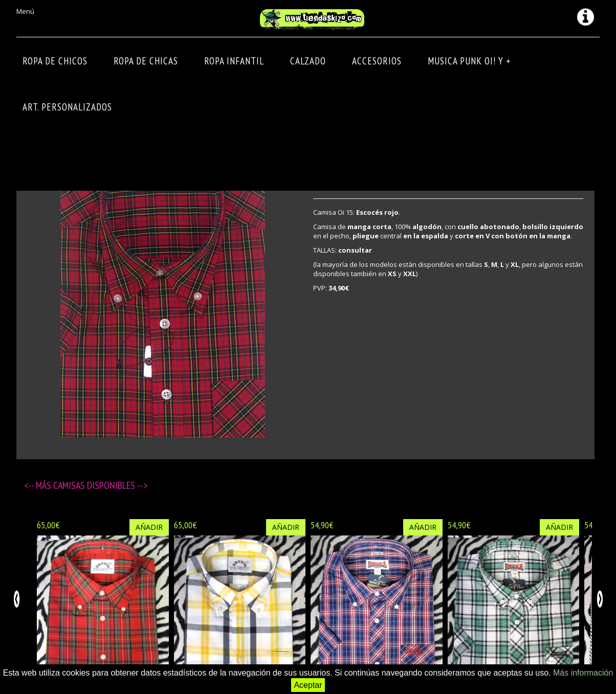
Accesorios (377, 61)
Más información (583, 673)
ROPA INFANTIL (234, 61)
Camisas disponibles (95, 485)
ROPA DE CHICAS (146, 61)
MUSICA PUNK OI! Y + (469, 61)
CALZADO (308, 61)
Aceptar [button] (308, 685)
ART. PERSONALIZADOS (67, 107)
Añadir (149, 527)
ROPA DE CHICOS (55, 61)
